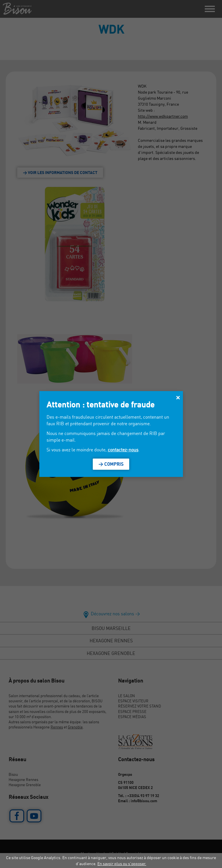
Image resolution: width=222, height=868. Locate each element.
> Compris (111, 464)
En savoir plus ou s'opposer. (122, 864)
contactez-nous (123, 450)
